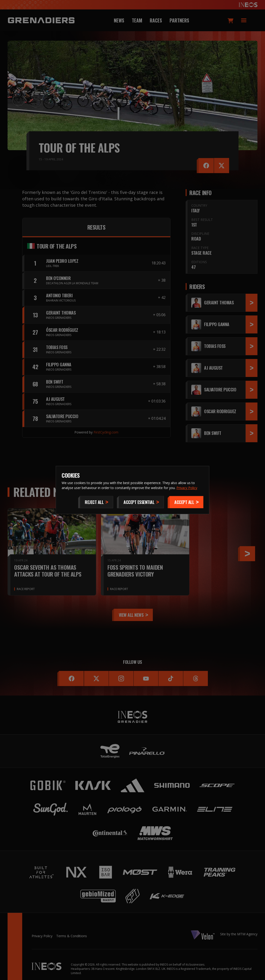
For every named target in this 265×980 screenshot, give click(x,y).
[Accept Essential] (140, 502)
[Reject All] (96, 502)
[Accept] (186, 502)
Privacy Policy (187, 488)
